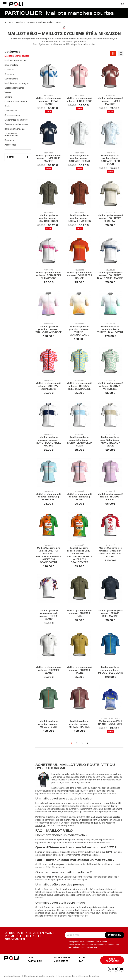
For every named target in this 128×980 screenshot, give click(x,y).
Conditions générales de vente (39, 976)
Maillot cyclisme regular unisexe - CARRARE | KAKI (49, 219)
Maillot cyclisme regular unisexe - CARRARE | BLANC (79, 159)
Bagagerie (9, 140)
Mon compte (61, 961)
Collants (8, 97)
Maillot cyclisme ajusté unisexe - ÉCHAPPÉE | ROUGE (79, 276)
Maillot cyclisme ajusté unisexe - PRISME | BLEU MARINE (110, 614)
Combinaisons (11, 79)
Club (31, 958)
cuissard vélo (74, 910)
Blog (82, 958)
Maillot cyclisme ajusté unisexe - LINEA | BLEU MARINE (49, 159)
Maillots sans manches (15, 60)
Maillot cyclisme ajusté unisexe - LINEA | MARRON (110, 101)
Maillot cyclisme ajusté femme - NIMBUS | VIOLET (110, 497)
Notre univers (62, 958)
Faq (81, 961)
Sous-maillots (11, 65)
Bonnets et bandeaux (15, 129)
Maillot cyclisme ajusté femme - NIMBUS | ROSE (79, 497)
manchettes (69, 820)
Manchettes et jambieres (17, 120)
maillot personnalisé (45, 916)
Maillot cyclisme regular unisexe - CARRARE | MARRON (79, 219)
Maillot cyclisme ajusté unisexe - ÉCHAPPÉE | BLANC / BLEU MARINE (110, 276)
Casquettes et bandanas (16, 124)
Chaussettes (11, 111)
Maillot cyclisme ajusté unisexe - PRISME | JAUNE (79, 670)
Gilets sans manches (14, 88)
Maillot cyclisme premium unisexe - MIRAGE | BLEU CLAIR (110, 670)
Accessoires (10, 145)
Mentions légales (12, 976)
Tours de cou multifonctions (12, 135)
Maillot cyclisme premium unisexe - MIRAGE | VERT (49, 724)
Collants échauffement (16, 102)
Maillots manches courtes (17, 56)
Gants (7, 106)
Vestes (8, 92)
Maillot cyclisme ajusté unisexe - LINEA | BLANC (49, 101)
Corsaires (9, 74)
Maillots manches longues (17, 83)
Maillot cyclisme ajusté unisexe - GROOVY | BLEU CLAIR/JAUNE (79, 386)
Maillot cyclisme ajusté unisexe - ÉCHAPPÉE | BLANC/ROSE (49, 276)
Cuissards (9, 70)
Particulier (35, 961)
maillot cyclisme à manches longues (81, 823)
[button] (5, 4)
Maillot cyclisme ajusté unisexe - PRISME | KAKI (79, 614)
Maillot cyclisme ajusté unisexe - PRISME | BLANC (49, 670)
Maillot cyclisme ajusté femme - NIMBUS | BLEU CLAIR (49, 497)
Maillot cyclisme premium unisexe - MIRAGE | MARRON (79, 724)
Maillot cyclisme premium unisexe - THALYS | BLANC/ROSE (49, 330)
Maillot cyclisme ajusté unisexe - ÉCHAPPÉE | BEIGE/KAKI (110, 219)
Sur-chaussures (12, 115)
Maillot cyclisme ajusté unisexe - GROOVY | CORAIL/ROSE (49, 386)
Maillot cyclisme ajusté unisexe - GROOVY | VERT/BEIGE (110, 386)
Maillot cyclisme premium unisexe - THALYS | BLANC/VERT (110, 330)
